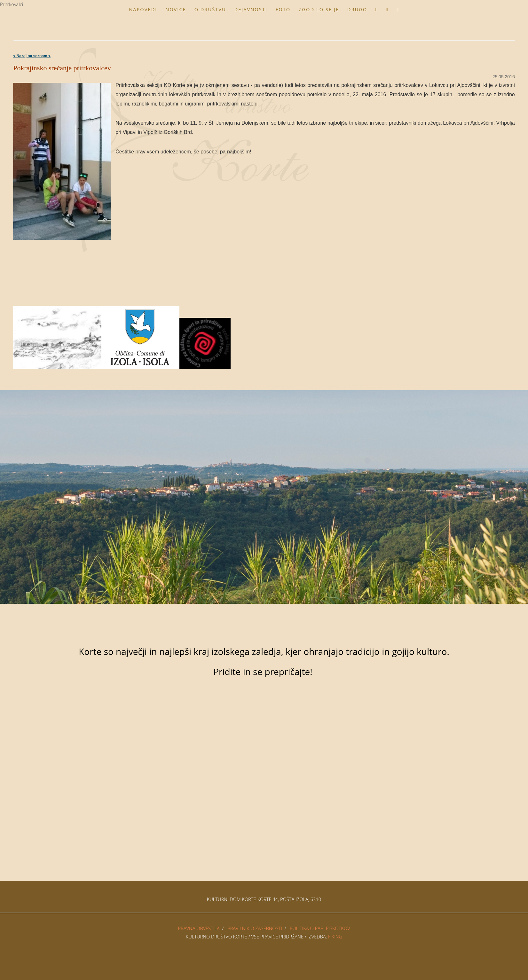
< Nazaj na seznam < (32, 56)
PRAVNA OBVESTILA (199, 928)
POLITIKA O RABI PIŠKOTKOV (320, 928)
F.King (335, 937)
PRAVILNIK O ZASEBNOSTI (255, 928)
